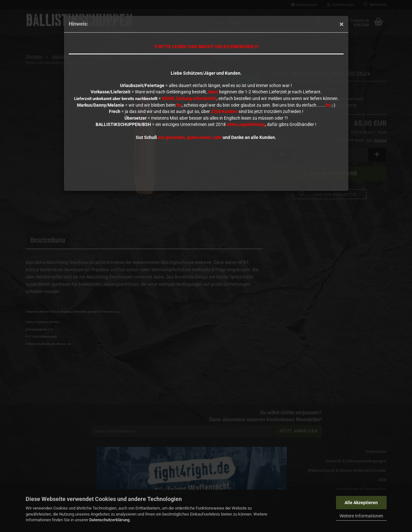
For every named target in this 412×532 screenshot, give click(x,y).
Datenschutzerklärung (109, 520)
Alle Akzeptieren (361, 503)
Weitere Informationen (361, 516)
